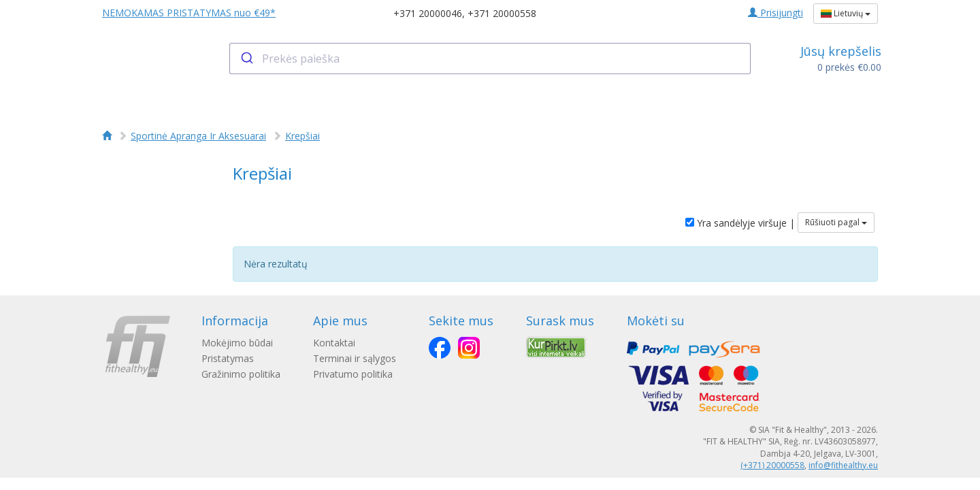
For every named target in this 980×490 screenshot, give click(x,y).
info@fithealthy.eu (843, 465)
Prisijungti (775, 13)
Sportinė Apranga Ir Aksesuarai (198, 136)
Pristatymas (228, 358)
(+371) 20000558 (772, 465)
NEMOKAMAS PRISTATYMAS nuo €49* (189, 13)
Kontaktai (334, 343)
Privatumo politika (353, 374)
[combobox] (490, 59)
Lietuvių (846, 13)
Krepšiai (303, 136)
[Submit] (246, 59)
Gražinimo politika (241, 374)
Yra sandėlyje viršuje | (740, 223)
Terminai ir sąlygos (355, 358)
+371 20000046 (428, 13)
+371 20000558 (502, 13)
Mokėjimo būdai (237, 343)
